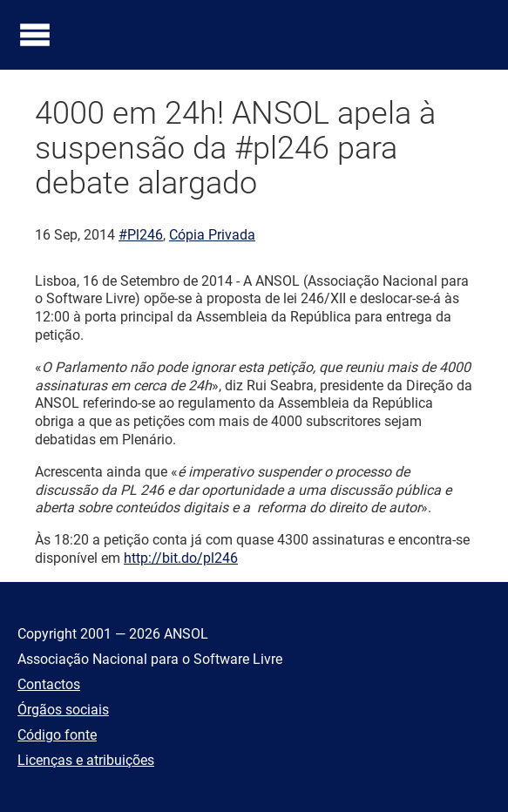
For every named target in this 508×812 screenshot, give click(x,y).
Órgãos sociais (63, 710)
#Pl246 (141, 235)
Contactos (49, 684)
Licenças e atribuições (86, 760)
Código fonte (57, 735)
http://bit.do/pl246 (181, 558)
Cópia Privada (212, 235)
